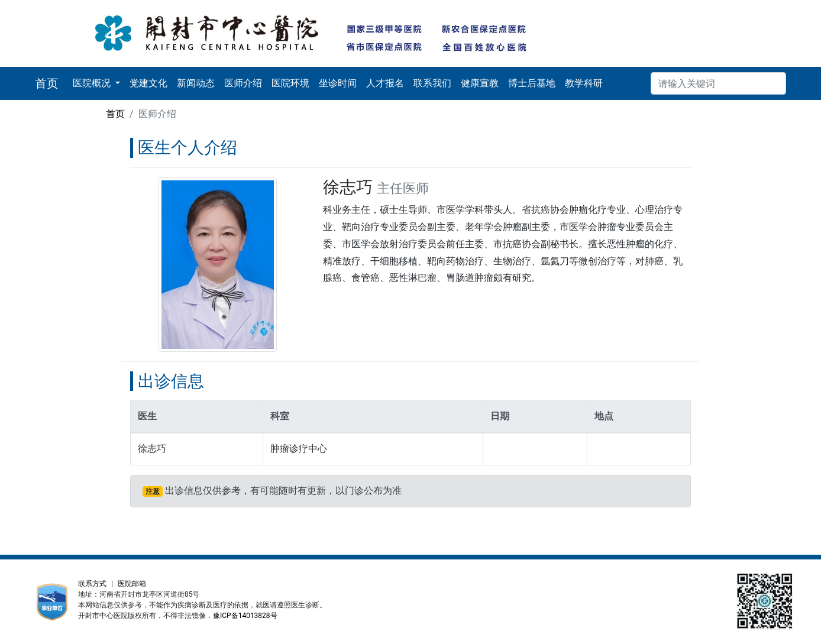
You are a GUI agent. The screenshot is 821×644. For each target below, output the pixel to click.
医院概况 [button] (93, 83)
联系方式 (92, 584)
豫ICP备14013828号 (245, 616)
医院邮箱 (132, 584)
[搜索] (718, 83)
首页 (115, 114)
